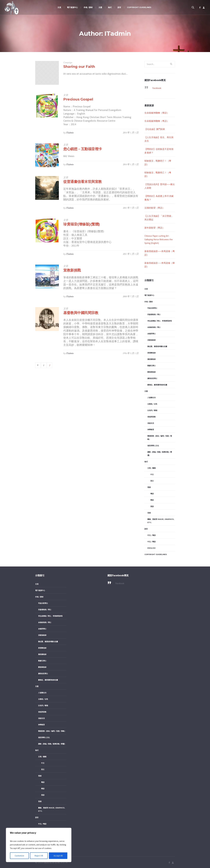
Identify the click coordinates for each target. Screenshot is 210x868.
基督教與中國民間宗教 (81, 313)
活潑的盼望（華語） (154, 208)
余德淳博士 (152, 334)
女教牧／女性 (152, 404)
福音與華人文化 (153, 446)
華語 (152, 500)
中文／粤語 (152, 535)
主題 (146, 391)
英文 (152, 481)
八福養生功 (152, 398)
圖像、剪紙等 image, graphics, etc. (161, 521)
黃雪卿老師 (152, 353)
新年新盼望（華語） (154, 228)
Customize (19, 856)
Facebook (157, 88)
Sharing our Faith (79, 67)
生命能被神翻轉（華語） (157, 113)
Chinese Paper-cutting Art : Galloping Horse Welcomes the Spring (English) (159, 239)
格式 (146, 462)
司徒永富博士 (152, 308)
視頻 (149, 487)
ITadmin (70, 133)
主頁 (146, 289)
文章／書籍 (152, 468)
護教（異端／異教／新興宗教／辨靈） (160, 454)
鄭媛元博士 (152, 366)
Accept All (58, 856)
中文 (152, 474)
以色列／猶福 (152, 410)
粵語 (152, 494)
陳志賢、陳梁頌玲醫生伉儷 (157, 346)
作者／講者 (149, 302)
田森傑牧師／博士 (154, 314)
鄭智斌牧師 (152, 372)
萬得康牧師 (152, 359)
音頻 (149, 513)
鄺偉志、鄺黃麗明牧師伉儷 (157, 385)
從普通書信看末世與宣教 (83, 182)
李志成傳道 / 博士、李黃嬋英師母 (160, 321)
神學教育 (151, 430)
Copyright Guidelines (156, 554)
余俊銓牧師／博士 (154, 327)
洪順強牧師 (152, 340)
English (151, 548)
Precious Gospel (78, 99)
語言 (146, 529)
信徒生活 (151, 423)
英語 (152, 506)
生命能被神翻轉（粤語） (157, 121)
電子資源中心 (149, 295)
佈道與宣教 (152, 417)
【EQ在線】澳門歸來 (155, 129)
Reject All (39, 856)
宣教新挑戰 (72, 270)
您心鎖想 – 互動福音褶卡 (83, 149)
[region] (39, 845)
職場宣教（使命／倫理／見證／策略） (160, 438)
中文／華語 (152, 542)
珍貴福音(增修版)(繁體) (82, 224)
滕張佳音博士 (152, 378)
